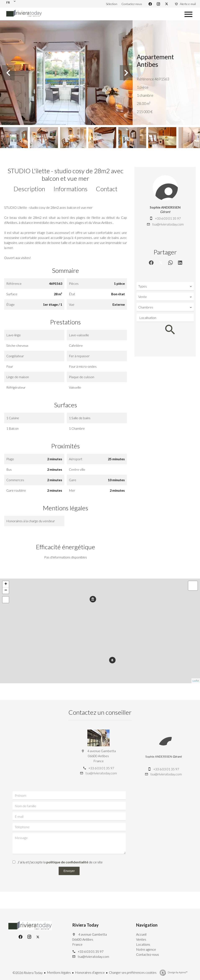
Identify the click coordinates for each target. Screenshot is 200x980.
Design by (177, 972)
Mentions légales (59, 972)
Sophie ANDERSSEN (165, 207)
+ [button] (6, 584)
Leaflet (196, 681)
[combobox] (165, 286)
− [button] (6, 591)
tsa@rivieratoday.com (168, 224)
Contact (107, 189)
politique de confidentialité (67, 862)
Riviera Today (85, 925)
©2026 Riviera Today (28, 973)
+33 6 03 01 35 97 (168, 218)
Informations (70, 189)
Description (29, 189)
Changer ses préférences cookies (133, 972)
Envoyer (69, 871)
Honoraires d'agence (90, 972)
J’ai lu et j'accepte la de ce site (60, 862)
